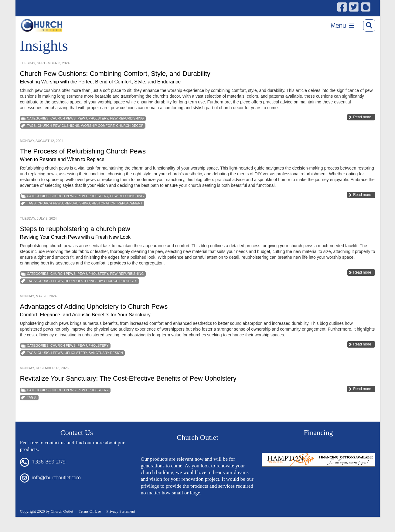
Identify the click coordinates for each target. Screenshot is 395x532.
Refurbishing (77, 216)
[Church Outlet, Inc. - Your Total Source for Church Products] (46, 27)
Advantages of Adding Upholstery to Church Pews (94, 319)
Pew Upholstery (93, 131)
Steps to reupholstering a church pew (75, 242)
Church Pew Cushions (58, 138)
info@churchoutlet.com (56, 490)
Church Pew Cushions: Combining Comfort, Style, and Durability (115, 86)
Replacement (130, 216)
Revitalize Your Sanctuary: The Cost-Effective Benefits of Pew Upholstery (128, 391)
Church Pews (63, 131)
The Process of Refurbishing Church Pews (83, 164)
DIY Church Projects (117, 294)
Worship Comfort (98, 138)
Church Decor (130, 138)
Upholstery (76, 365)
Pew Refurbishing (127, 131)
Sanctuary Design (106, 365)
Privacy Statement (121, 524)
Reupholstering (80, 294)
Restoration (104, 216)
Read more (362, 130)
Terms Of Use (90, 524)
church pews (50, 216)
